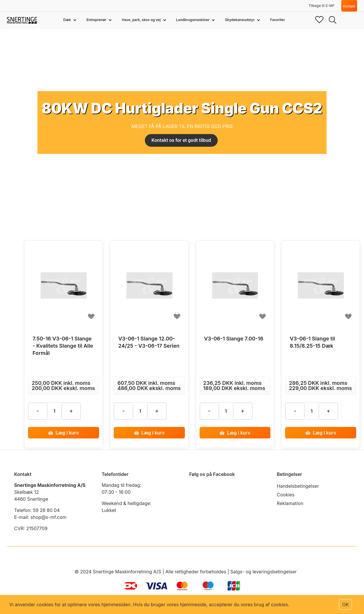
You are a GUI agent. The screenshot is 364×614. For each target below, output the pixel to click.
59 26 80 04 (46, 510)
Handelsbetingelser (298, 486)
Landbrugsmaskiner (193, 20)
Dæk (68, 20)
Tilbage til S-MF (322, 6)
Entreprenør (97, 20)
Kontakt (349, 6)
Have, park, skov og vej (142, 20)
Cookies (286, 495)
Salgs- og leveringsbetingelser (263, 572)
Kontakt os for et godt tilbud (181, 140)
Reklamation (290, 503)
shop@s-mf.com (49, 517)
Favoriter (278, 20)
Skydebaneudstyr (240, 20)
